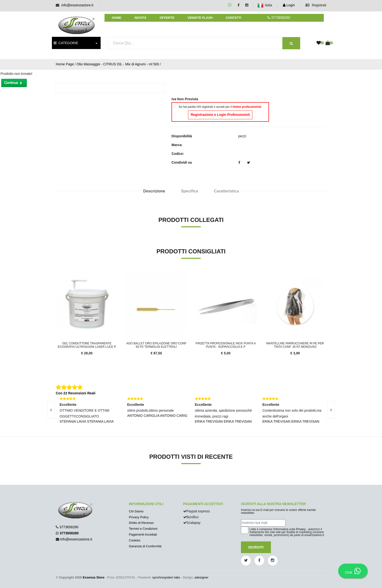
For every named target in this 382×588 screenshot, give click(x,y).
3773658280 (69, 527)
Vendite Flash (200, 18)
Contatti (234, 18)
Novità (140, 18)
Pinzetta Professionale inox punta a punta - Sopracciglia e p (226, 345)
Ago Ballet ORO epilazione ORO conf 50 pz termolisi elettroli (156, 345)
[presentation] (51, 410)
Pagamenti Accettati (143, 534)
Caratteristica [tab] (226, 191)
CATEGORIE (66, 43)
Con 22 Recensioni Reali (76, 393)
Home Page (65, 64)
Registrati (316, 5)
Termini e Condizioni (143, 529)
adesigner (201, 577)
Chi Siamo (136, 511)
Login (289, 5)
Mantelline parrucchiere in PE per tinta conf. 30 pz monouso (295, 345)
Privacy (301, 529)
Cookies (135, 540)
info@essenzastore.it (77, 5)
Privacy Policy (139, 517)
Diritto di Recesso (141, 523)
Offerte (167, 18)
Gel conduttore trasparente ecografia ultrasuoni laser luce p (87, 345)
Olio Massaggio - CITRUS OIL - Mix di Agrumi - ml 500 (118, 64)
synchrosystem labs (166, 577)
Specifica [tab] (190, 191)
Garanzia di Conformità (145, 546)
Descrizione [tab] (154, 191)
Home (117, 18)
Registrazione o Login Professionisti (220, 115)
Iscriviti (256, 547)
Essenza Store (94, 577)
